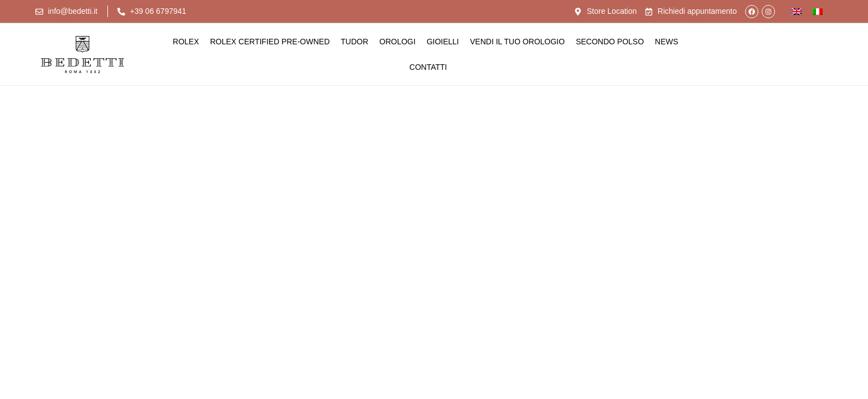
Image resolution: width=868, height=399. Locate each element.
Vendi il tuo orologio (517, 42)
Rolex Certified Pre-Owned (270, 42)
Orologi (397, 42)
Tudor (355, 42)
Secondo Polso (610, 42)
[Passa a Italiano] (818, 11)
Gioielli (443, 42)
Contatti (428, 67)
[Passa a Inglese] (797, 11)
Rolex (186, 42)
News (666, 42)
